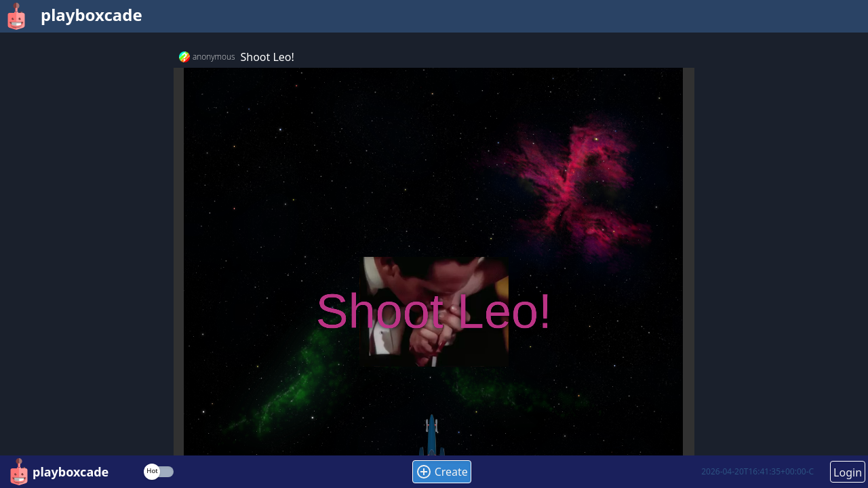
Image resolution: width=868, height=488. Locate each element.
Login (848, 472)
